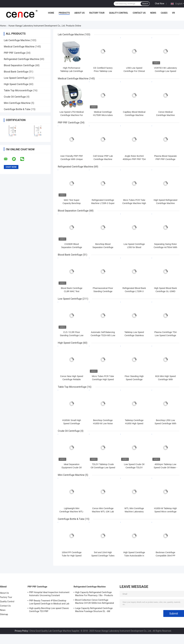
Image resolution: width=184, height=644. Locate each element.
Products (64, 13)
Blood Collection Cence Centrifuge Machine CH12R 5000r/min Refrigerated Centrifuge (95, 602)
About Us (80, 13)
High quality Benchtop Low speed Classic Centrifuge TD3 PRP (49, 610)
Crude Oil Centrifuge (15, 97)
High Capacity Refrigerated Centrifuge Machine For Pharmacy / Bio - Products (94, 594)
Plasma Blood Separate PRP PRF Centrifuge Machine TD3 (165, 159)
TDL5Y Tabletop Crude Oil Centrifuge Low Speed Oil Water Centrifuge (103, 468)
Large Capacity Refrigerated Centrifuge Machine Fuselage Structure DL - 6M (94, 610)
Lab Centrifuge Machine (17, 40)
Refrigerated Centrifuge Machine (21, 59)
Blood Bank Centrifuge (16, 72)
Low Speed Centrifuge (16, 78)
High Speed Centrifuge (16, 84)
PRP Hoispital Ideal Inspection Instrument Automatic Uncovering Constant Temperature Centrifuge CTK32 (49, 594)
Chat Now (160, 4)
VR (173, 13)
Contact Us (139, 13)
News (153, 13)
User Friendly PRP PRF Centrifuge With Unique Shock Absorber (72, 159)
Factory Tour (97, 13)
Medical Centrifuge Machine (19, 47)
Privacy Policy (21, 631)
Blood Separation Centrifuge (19, 65)
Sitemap (4, 614)
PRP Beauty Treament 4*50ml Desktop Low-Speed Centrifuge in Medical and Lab (49, 602)
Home (51, 13)
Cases (164, 13)
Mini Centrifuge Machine (17, 103)
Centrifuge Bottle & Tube (17, 109)
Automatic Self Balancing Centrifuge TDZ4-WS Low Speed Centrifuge (103, 335)
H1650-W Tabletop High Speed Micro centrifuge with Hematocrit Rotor (165, 512)
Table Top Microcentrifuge (18, 90)
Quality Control (119, 13)
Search (145, 4)
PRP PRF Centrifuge (15, 53)
